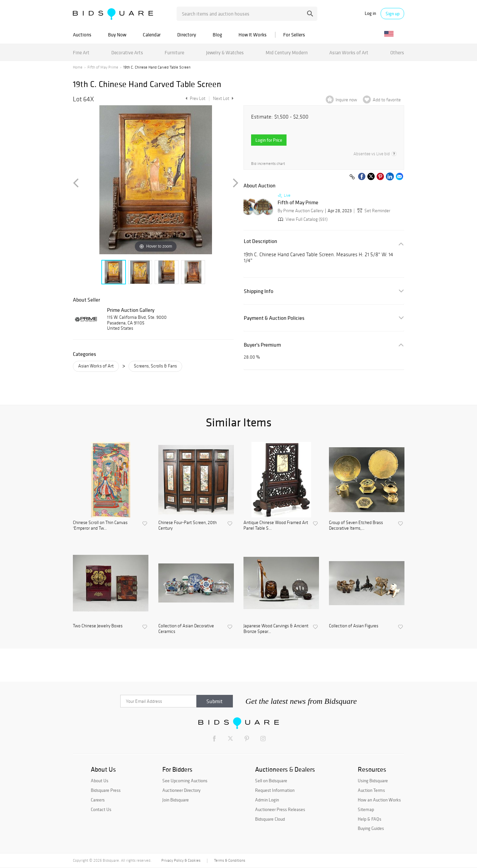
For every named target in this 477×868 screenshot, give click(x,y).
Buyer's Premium (262, 345)
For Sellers (294, 35)
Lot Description (261, 241)
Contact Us (101, 809)
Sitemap (366, 809)
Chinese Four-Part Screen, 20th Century (187, 526)
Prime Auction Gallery (131, 310)
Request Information (275, 790)
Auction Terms (371, 790)
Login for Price (269, 140)
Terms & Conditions (230, 860)
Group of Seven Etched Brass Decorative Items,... (356, 526)
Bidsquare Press (106, 790)
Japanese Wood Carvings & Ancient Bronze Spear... (276, 629)
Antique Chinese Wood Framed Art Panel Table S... (276, 526)
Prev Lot (195, 98)
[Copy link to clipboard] (352, 177)
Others (397, 52)
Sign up (393, 14)
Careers (98, 800)
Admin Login (267, 800)
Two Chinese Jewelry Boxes (98, 626)
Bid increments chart (268, 164)
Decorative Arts (127, 52)
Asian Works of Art (349, 52)
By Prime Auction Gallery (300, 211)
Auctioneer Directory (181, 790)
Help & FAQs (370, 819)
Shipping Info (259, 291)
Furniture (174, 52)
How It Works (253, 35)
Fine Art (81, 52)
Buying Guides (371, 828)
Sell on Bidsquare (271, 781)
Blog (217, 35)
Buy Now (117, 35)
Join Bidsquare (176, 800)
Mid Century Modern (287, 52)
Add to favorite (387, 100)
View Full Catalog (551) (302, 219)
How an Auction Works (379, 800)
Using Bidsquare (373, 781)
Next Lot (223, 98)
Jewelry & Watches (225, 52)
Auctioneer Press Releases (280, 809)
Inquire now (346, 100)
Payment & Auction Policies (274, 318)
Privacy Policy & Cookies (181, 860)
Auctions (82, 35)
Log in (370, 13)
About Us (100, 781)
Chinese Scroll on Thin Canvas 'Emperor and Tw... (100, 526)
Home (78, 67)
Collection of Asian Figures (354, 626)
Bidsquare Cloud (270, 819)
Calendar (152, 35)
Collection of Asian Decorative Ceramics (186, 629)
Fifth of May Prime (103, 67)
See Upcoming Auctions (185, 781)
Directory (187, 35)
